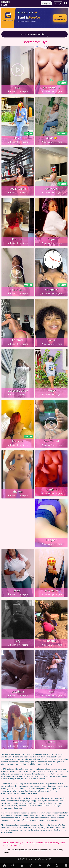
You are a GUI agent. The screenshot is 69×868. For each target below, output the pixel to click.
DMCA (46, 843)
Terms (11, 843)
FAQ (11, 845)
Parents (39, 843)
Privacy (18, 843)
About (5, 843)
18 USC (32, 843)
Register (46, 3)
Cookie (25, 843)
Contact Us (19, 845)
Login (58, 3)
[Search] (66, 3)
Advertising (55, 843)
